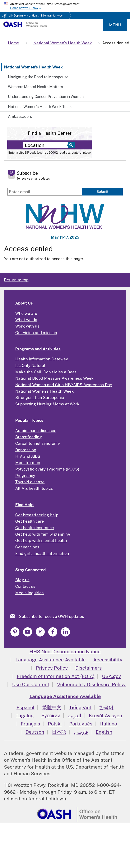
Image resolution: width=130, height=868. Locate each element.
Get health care (30, 521)
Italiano (109, 724)
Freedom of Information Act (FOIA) (56, 676)
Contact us (25, 586)
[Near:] (47, 145)
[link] (15, 616)
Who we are (26, 313)
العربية (75, 716)
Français (30, 724)
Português (81, 724)
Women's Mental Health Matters (35, 87)
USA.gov (112, 676)
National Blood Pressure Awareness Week (54, 378)
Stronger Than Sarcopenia (40, 397)
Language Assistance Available (51, 660)
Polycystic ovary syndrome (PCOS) (47, 469)
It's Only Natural (30, 365)
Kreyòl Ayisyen (105, 716)
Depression (26, 450)
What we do (26, 320)
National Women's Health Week (33, 67)
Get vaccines (27, 547)
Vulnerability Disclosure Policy (91, 684)
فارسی (81, 732)
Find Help (24, 505)
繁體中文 (52, 707)
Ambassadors (20, 116)
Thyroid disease (30, 482)
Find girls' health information (42, 553)
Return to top (16, 280)
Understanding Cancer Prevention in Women (46, 97)
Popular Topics (29, 420)
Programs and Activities (38, 349)
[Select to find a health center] (71, 145)
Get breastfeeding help (37, 515)
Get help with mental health (41, 540)
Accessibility (108, 660)
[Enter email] (45, 192)
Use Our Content (31, 684)
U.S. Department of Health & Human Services (36, 16)
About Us (24, 303)
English (104, 732)
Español (25, 707)
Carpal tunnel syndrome (38, 443)
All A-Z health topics (34, 488)
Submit (103, 192)
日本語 (59, 732)
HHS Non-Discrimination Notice (65, 651)
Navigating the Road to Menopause (38, 77)
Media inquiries (29, 593)
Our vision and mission (36, 333)
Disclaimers (89, 668)
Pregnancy (25, 476)
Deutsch (35, 732)
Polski (55, 724)
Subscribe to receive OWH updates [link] (52, 616)
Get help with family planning (43, 534)
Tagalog (25, 716)
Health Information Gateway (42, 359)
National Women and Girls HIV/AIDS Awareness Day (64, 385)
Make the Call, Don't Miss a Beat (46, 372)
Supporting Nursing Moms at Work (47, 404)
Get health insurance (35, 528)
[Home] (25, 27)
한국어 (106, 707)
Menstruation (28, 463)
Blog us (22, 580)
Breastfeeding (29, 437)
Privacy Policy (52, 668)
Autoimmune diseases (36, 431)
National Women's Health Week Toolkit (41, 107)
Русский (51, 716)
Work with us (27, 326)
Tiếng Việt (80, 707)
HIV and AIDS (28, 456)
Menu (115, 25)
